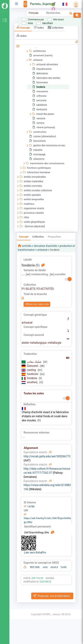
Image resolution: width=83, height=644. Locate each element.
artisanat (42, 250)
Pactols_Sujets (41, 4)
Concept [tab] (23, 27)
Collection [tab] (56, 27)
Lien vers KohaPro (35, 553)
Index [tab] (39, 27)
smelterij (32, 382)
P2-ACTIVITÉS (45, 289)
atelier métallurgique (34, 343)
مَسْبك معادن (35, 362)
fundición (33, 374)
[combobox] (54, 13)
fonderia (32, 378)
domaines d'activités (46, 246)
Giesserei (33, 366)
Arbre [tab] (22, 35)
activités (26, 246)
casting (32, 370)
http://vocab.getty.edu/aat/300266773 (47, 456)
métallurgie (55, 343)
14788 (31, 506)
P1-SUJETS (28, 289)
